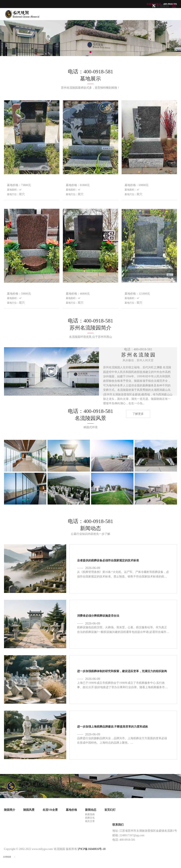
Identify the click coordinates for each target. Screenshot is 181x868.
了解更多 (138, 414)
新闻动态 (91, 810)
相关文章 (90, 821)
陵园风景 (29, 810)
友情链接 (7, 857)
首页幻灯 (110, 810)
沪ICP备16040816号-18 (92, 849)
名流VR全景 (50, 810)
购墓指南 (90, 814)
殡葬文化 (90, 818)
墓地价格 (71, 810)
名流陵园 (163, 6)
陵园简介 (10, 810)
